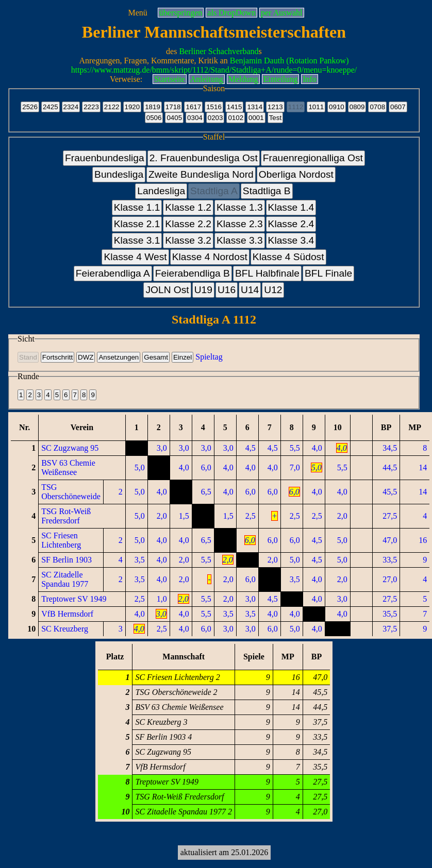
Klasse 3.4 (291, 240)
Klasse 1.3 (240, 207)
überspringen (181, 13)
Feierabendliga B (193, 273)
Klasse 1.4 (291, 207)
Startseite (170, 79)
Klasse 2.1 (137, 224)
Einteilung (281, 79)
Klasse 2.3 (240, 224)
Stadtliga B (267, 191)
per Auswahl (281, 13)
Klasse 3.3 (240, 240)
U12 (273, 290)
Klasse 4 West (135, 257)
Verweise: (126, 79)
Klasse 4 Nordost (210, 257)
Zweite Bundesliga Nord (201, 174)
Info (310, 79)
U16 (227, 290)
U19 (203, 290)
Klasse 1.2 (188, 207)
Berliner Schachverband (219, 51)
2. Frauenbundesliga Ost (204, 158)
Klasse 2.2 (188, 224)
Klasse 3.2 (188, 240)
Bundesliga (119, 174)
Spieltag (209, 357)
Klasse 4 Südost (288, 257)
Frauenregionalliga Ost (313, 158)
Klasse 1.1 (137, 207)
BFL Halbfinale (267, 273)
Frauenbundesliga (105, 158)
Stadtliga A (214, 191)
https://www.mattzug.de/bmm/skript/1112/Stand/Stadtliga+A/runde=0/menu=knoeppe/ (214, 70)
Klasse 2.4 (291, 224)
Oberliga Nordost (296, 174)
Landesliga (161, 191)
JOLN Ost (167, 290)
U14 (250, 290)
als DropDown (231, 13)
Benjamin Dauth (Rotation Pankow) (289, 61)
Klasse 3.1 (137, 240)
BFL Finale (328, 273)
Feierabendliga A (113, 273)
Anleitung (207, 79)
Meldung (243, 79)
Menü (137, 13)
